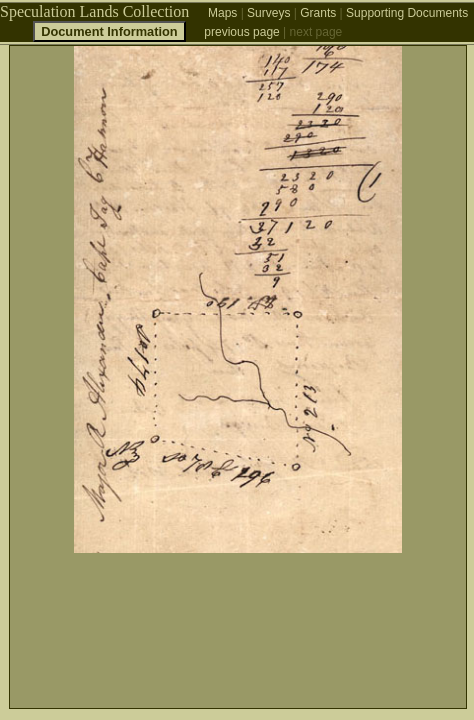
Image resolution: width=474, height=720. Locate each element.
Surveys (268, 13)
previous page (241, 32)
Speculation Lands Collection (94, 11)
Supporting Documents (407, 13)
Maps (222, 13)
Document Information (109, 31)
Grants (318, 13)
